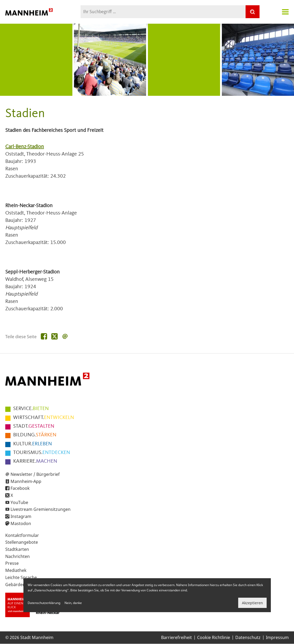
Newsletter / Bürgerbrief (35, 474)
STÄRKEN (35, 435)
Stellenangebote (22, 542)
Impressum (277, 637)
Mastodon (21, 523)
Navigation (285, 12)
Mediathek (16, 570)
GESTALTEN (34, 426)
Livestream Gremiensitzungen (41, 509)
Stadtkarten (17, 549)
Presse (12, 563)
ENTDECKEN (42, 453)
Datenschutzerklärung (44, 603)
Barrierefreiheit (176, 637)
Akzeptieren (252, 603)
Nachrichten (18, 556)
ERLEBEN (33, 444)
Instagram (21, 516)
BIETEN (31, 409)
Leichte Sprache (21, 577)
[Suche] (252, 12)
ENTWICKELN (44, 418)
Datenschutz (248, 637)
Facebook (20, 488)
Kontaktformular (22, 535)
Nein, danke (73, 603)
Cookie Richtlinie (214, 637)
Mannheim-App (26, 481)
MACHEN (35, 461)
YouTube (19, 502)
